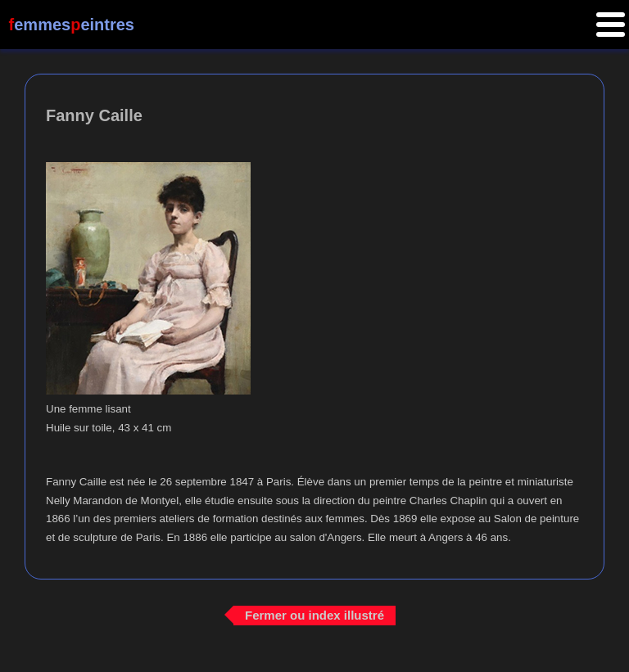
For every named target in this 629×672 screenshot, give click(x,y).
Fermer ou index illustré (314, 615)
